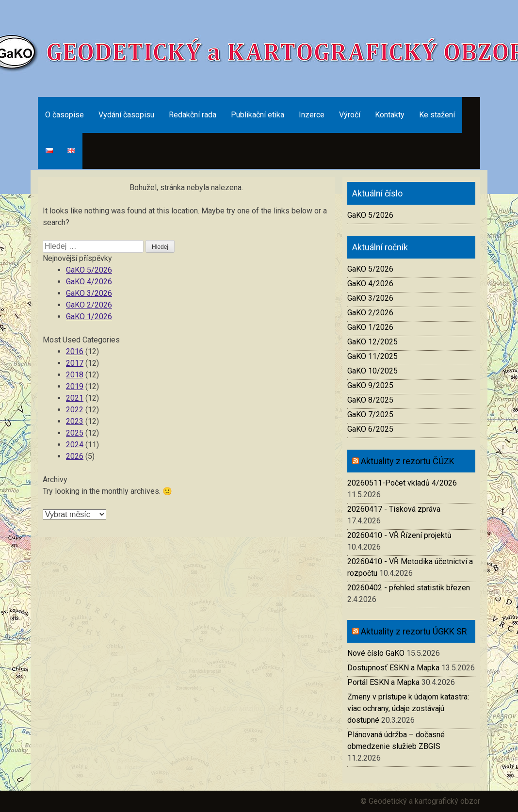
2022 (75, 410)
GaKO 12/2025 (372, 342)
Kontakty (390, 115)
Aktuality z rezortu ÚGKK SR (414, 631)
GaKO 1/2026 (89, 317)
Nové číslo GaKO (376, 653)
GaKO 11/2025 (372, 356)
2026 (75, 456)
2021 (75, 398)
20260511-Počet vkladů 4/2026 (402, 483)
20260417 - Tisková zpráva (394, 509)
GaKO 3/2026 (89, 293)
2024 (75, 445)
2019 (75, 386)
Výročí (350, 115)
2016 (75, 351)
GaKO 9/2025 (370, 385)
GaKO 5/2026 (89, 270)
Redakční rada (193, 115)
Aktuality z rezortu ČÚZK (408, 461)
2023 (75, 421)
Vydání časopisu (126, 115)
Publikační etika (258, 115)
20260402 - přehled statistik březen (409, 588)
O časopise (65, 115)
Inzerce (312, 115)
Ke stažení (437, 115)
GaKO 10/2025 (372, 371)
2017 (75, 363)
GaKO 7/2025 (370, 414)
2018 (75, 375)
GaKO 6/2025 (370, 429)
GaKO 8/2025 (370, 400)
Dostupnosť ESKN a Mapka (393, 668)
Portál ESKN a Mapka (383, 682)
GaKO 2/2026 (89, 305)
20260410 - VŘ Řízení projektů (399, 535)
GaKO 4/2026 (89, 282)
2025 (75, 433)
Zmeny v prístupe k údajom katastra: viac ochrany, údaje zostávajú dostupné (408, 708)
